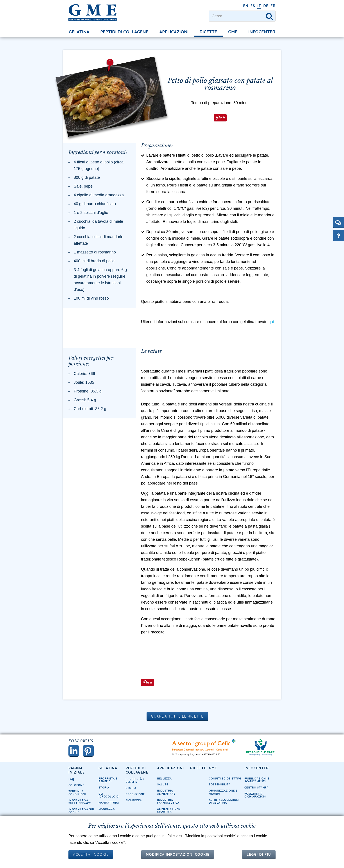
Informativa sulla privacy (80, 804)
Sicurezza (107, 811)
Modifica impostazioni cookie (178, 854)
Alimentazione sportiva (169, 812)
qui (271, 324)
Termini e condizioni (77, 795)
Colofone (76, 787)
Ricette (208, 32)
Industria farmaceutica (168, 803)
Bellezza (165, 780)
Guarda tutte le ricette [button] (177, 718)
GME (233, 32)
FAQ (71, 781)
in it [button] (222, 117)
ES (253, 6)
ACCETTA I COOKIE (91, 854)
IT (259, 6)
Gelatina (79, 32)
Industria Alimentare (166, 794)
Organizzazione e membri (223, 794)
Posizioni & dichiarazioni (255, 797)
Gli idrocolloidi (109, 797)
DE (266, 6)
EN (246, 6)
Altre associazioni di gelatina (224, 803)
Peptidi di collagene (124, 32)
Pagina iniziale (77, 772)
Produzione (135, 796)
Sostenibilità (220, 786)
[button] (339, 222)
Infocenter (262, 32)
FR (273, 6)
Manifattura (109, 805)
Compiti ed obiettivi (225, 780)
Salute (163, 786)
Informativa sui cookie (81, 813)
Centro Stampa (256, 789)
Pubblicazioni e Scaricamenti (257, 782)
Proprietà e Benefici (108, 782)
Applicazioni (174, 32)
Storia (104, 789)
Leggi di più (259, 854)
